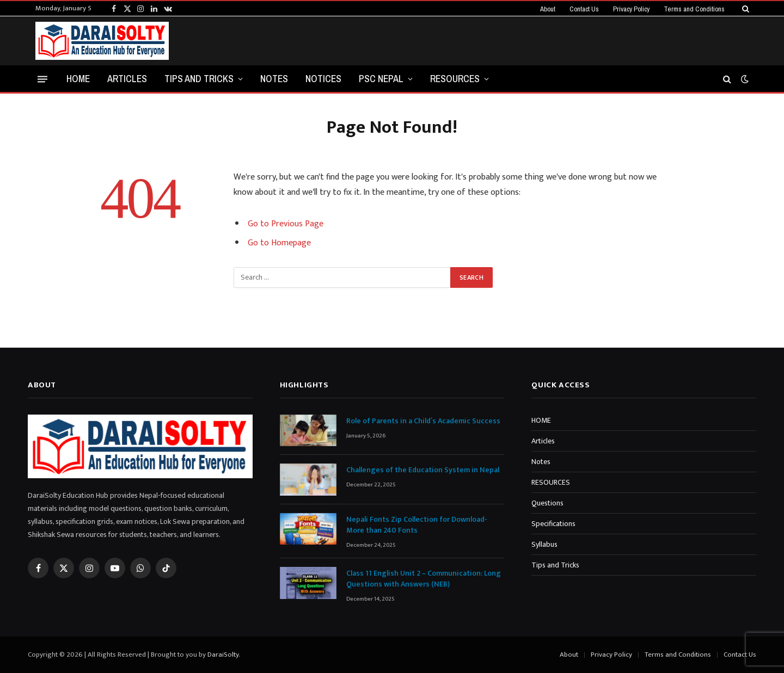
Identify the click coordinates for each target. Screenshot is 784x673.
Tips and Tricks (199, 79)
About (548, 9)
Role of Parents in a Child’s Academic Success (423, 421)
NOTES (274, 79)
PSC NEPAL (381, 79)
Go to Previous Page (286, 224)
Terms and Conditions (694, 9)
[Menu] (42, 79)
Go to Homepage (279, 243)
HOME (78, 79)
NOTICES (323, 79)
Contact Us (584, 9)
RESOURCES (455, 79)
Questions (547, 503)
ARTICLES (127, 79)
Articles (543, 441)
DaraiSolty (223, 655)
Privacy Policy (631, 9)
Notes (541, 462)
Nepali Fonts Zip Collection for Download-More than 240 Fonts (417, 525)
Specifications (553, 524)
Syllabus (544, 544)
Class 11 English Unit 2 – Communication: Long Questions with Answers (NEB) (424, 579)
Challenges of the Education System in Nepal (423, 470)
